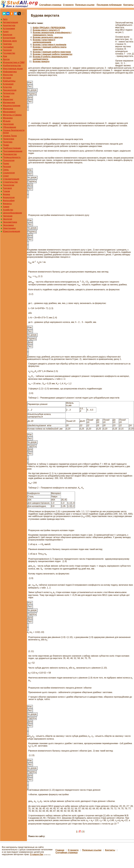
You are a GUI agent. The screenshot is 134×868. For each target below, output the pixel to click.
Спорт (6, 176)
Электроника (9, 228)
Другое (6, 59)
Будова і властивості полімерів (50, 45)
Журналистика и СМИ (14, 62)
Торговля (7, 188)
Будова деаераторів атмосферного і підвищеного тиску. (52, 34)
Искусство (8, 75)
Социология (9, 173)
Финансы (7, 204)
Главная (60, 850)
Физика (6, 194)
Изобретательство (12, 65)
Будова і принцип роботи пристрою (52, 52)
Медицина (8, 109)
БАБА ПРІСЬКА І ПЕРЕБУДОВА (49, 28)
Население (8, 124)
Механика (8, 118)
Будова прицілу (41, 61)
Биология (7, 35)
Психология (9, 160)
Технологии (9, 185)
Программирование (13, 151)
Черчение (8, 216)
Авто (5, 19)
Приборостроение (12, 148)
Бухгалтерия (9, 38)
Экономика (8, 225)
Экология (7, 219)
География (8, 47)
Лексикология (10, 90)
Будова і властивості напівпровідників (44, 41)
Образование (9, 127)
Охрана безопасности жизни (14, 131)
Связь (6, 170)
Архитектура (9, 25)
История (7, 78)
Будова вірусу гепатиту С (46, 30)
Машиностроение (12, 106)
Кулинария (8, 84)
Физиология (9, 197)
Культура (7, 87)
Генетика (7, 44)
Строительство (10, 182)
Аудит (6, 32)
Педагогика (8, 139)
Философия (9, 201)
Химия (6, 207)
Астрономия (9, 28)
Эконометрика (10, 222)
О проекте (68, 5)
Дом (5, 56)
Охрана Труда (10, 136)
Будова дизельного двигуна (48, 37)
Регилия (7, 167)
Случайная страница (50, 5)
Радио (6, 164)
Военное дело (10, 41)
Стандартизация (11, 179)
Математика (9, 103)
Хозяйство (8, 210)
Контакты (128, 5)
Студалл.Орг (37, 854)
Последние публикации (109, 5)
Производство (10, 154)
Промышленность (12, 157)
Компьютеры (9, 81)
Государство (9, 53)
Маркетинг (8, 99)
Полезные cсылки (85, 5)
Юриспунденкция (11, 231)
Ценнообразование (12, 213)
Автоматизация (10, 22)
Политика (8, 142)
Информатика (10, 72)
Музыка (7, 121)
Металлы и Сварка (12, 115)
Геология (7, 50)
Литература (9, 93)
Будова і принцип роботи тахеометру (53, 54)
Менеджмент (9, 112)
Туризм (6, 191)
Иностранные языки (13, 69)
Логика (6, 96)
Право (6, 145)
